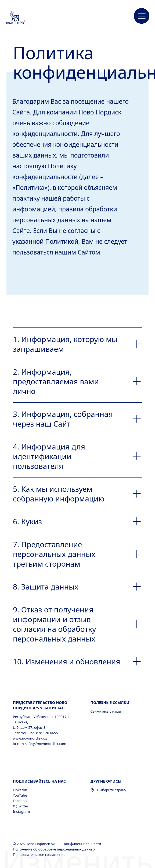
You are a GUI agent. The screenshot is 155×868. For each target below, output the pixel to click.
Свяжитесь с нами (106, 711)
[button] (142, 16)
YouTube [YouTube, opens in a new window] (20, 795)
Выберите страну (108, 790)
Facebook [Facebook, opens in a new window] (21, 801)
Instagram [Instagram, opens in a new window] (21, 811)
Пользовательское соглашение (40, 855)
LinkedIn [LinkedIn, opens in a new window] (20, 790)
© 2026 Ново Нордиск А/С (35, 844)
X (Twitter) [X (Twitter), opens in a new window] (21, 806)
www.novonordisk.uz (30, 738)
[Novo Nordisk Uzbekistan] (23, 18)
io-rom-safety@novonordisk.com (39, 744)
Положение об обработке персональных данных (55, 849)
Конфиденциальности (83, 844)
